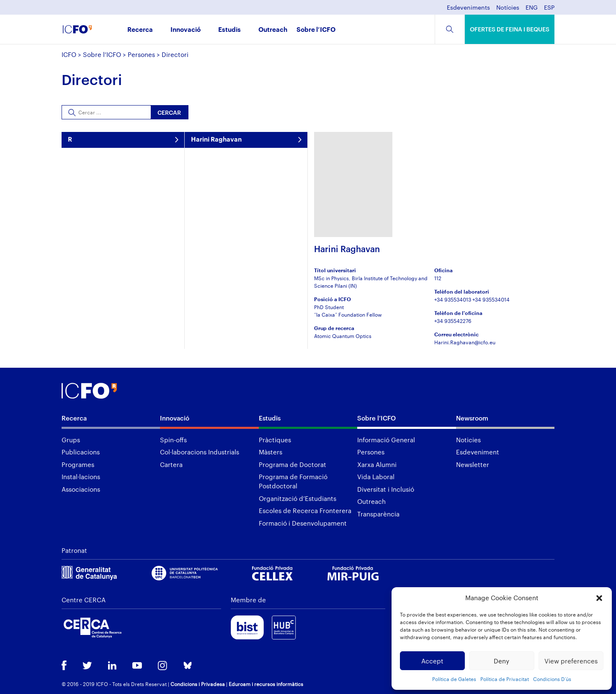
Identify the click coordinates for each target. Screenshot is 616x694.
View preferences (571, 661)
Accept (432, 661)
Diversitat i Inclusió (386, 489)
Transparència (378, 514)
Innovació (186, 30)
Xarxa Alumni (377, 464)
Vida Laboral (376, 477)
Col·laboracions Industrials (200, 452)
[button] (599, 598)
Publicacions (81, 452)
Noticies (468, 440)
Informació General (386, 440)
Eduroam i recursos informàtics (266, 684)
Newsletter (473, 464)
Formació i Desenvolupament (303, 523)
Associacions (81, 489)
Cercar (169, 112)
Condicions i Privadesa (198, 684)
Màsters (271, 452)
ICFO (69, 54)
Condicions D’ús (552, 679)
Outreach (273, 30)
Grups (71, 440)
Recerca (140, 30)
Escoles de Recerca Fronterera (305, 511)
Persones (141, 54)
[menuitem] (532, 10)
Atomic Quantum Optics (343, 336)
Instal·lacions (81, 477)
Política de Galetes (454, 679)
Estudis (229, 30)
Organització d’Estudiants (298, 498)
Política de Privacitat (505, 679)
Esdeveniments (468, 8)
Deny (501, 661)
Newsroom (472, 418)
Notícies (508, 8)
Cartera (171, 464)
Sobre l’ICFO (316, 30)
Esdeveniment (478, 452)
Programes (78, 464)
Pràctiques (275, 440)
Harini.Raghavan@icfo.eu (465, 342)
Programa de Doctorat (293, 464)
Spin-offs (173, 440)
